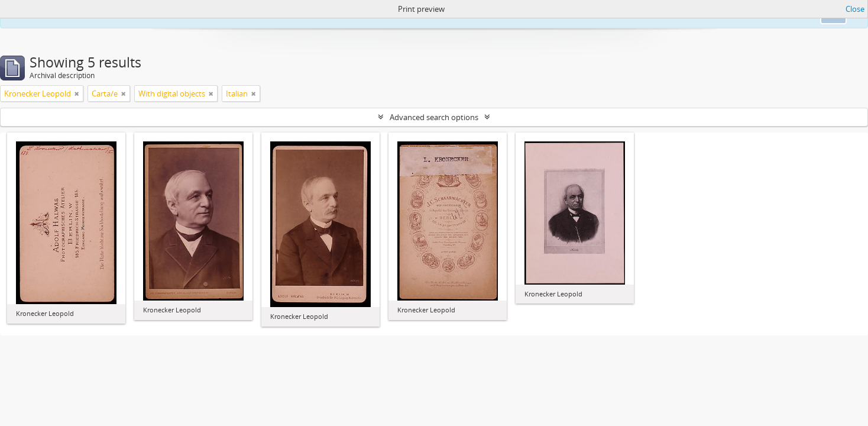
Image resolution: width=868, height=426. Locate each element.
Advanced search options (434, 117)
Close (855, 9)
